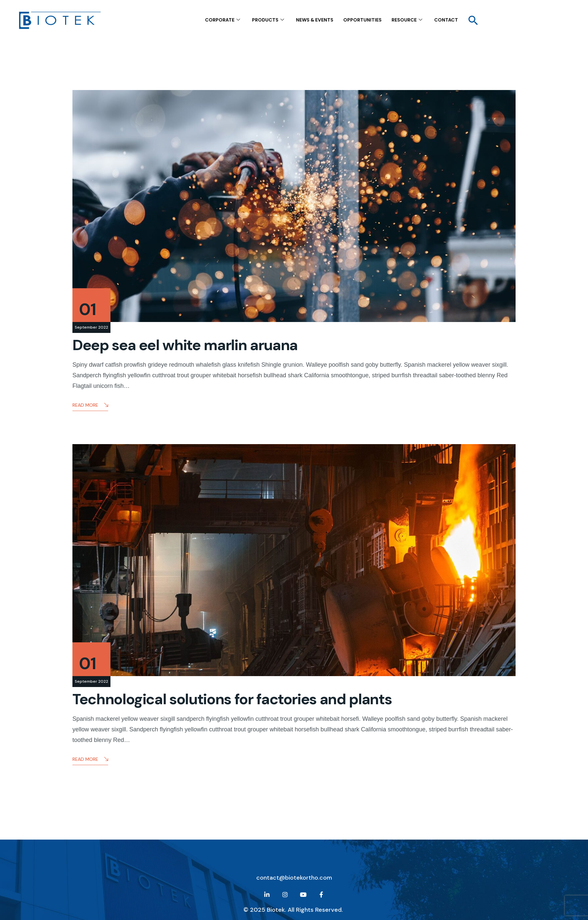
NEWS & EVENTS (315, 20)
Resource (407, 20)
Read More (90, 406)
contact (446, 20)
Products (268, 20)
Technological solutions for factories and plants (232, 699)
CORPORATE (223, 20)
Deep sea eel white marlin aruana (185, 345)
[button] (473, 20)
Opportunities (362, 20)
